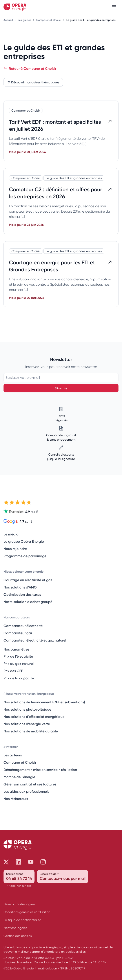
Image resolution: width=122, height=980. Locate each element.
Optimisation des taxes (22, 594)
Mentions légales (15, 928)
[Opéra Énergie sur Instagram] (43, 862)
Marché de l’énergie (19, 777)
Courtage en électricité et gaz (28, 580)
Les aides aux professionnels (26, 791)
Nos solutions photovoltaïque (27, 709)
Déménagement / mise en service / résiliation (40, 770)
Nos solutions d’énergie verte (27, 724)
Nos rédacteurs (16, 799)
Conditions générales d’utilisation (27, 912)
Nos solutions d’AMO (20, 587)
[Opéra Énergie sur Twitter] (6, 862)
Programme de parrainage (25, 556)
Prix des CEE (13, 671)
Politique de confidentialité (22, 920)
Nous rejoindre (15, 549)
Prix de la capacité (19, 678)
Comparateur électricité (23, 626)
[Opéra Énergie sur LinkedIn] (18, 862)
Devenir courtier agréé (19, 904)
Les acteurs (13, 755)
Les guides (25, 20)
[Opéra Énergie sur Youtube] (31, 862)
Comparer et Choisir (49, 20)
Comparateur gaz (18, 633)
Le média (11, 534)
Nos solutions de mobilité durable (31, 731)
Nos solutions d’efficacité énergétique (34, 717)
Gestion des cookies (18, 936)
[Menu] (114, 7)
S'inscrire (61, 388)
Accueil (8, 20)
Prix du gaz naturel (19, 664)
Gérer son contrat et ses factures (30, 784)
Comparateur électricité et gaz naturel (35, 640)
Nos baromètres (16, 649)
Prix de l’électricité (18, 656)
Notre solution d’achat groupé (28, 602)
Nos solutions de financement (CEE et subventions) (44, 702)
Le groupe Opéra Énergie (24, 541)
